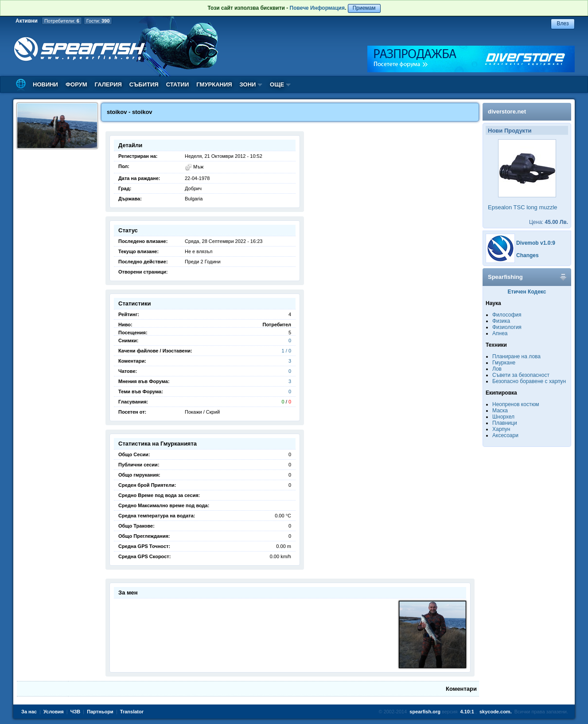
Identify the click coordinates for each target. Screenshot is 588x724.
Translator (132, 712)
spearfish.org (425, 712)
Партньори (100, 712)
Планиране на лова (516, 356)
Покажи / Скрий (202, 412)
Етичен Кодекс (527, 292)
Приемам (364, 8)
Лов (497, 369)
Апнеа (500, 333)
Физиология (507, 327)
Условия (54, 712)
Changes (528, 255)
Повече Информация (317, 8)
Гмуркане (504, 363)
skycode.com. (496, 712)
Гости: (98, 21)
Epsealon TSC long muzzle (523, 207)
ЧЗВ (76, 712)
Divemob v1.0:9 (536, 243)
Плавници (505, 423)
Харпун (501, 429)
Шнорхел (503, 417)
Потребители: (62, 21)
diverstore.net (507, 112)
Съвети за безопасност (521, 375)
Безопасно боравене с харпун (529, 381)
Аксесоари (505, 435)
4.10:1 (467, 712)
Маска (500, 411)
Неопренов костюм (516, 404)
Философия (507, 315)
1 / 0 (286, 351)
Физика (501, 321)
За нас (29, 712)
